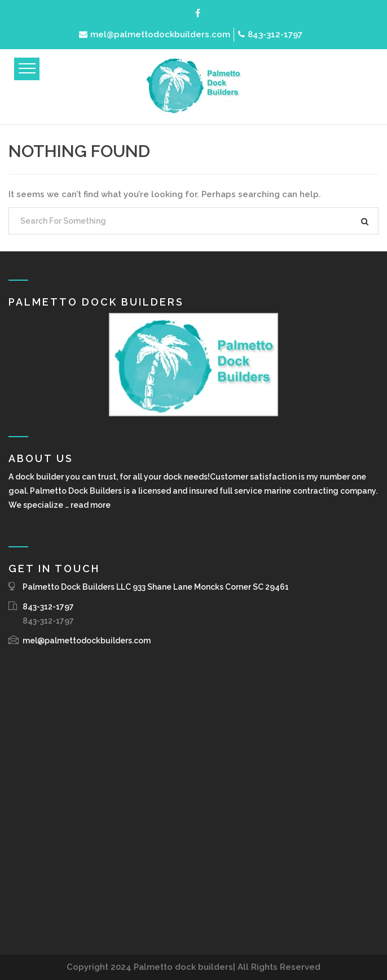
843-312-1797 (270, 34)
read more (91, 505)
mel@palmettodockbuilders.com (155, 34)
